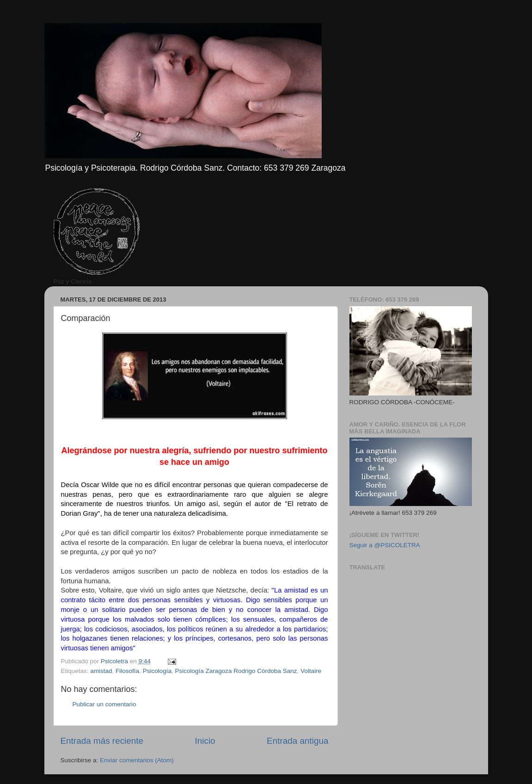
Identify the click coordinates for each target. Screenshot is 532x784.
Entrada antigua (297, 741)
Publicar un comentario (104, 704)
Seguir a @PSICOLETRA (385, 545)
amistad (101, 671)
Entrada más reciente (102, 741)
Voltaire (311, 671)
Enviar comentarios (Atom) (137, 760)
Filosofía (127, 671)
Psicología (157, 671)
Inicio (205, 741)
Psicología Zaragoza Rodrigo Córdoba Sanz (236, 671)
